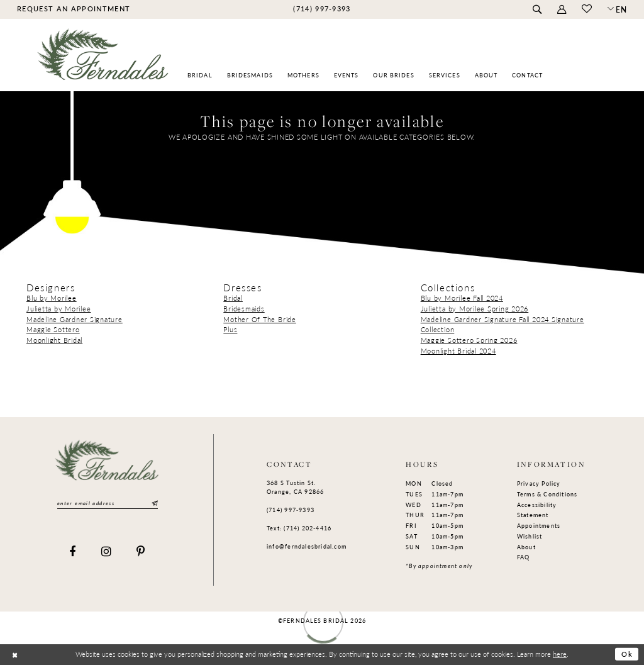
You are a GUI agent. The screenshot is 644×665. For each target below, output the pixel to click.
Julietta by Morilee (58, 309)
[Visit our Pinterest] (141, 552)
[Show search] (537, 10)
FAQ (524, 557)
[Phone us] (322, 9)
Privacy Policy (539, 483)
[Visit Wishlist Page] (586, 9)
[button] (561, 10)
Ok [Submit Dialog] (627, 654)
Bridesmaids (244, 309)
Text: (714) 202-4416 (299, 528)
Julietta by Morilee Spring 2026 (475, 309)
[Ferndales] (103, 60)
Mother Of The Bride (259, 319)
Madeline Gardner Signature (75, 319)
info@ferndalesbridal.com (307, 546)
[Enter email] (108, 504)
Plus (230, 329)
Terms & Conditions (547, 494)
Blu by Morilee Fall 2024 (462, 298)
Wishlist (530, 536)
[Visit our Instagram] (107, 552)
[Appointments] (73, 9)
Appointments (539, 526)
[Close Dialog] (15, 655)
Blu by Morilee (52, 298)
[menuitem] (73, 9)
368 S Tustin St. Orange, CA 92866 (295, 487)
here (560, 654)
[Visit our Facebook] (73, 552)
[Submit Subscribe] (153, 504)
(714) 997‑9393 (291, 510)
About (526, 547)
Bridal (233, 298)
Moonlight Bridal (54, 340)
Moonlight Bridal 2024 (458, 351)
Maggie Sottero (53, 329)
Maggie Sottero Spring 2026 (469, 340)
